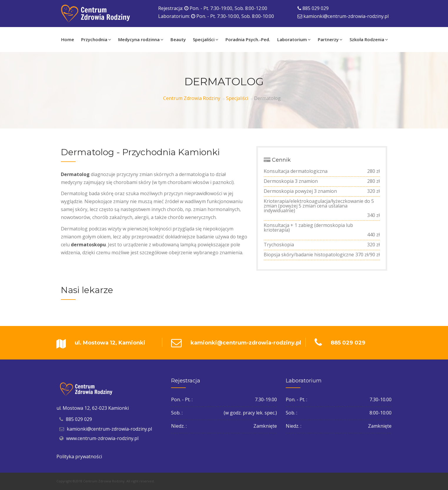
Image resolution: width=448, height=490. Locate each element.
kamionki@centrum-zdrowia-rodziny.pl (346, 16)
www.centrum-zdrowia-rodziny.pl (102, 438)
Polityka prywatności (79, 456)
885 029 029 (316, 8)
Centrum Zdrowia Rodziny (192, 98)
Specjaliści (237, 98)
